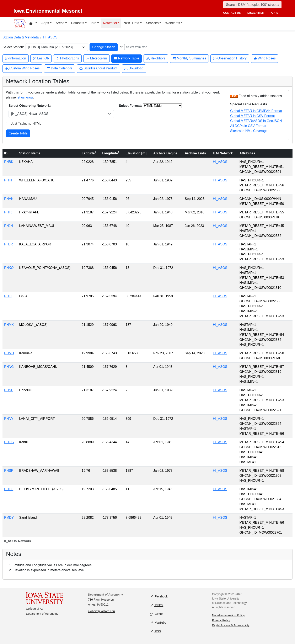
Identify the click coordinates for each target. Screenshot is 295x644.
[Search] (252, 5)
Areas (60, 23)
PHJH (9, 226)
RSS (155, 631)
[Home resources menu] (33, 24)
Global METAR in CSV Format (253, 116)
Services (152, 23)
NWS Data (131, 23)
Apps (45, 23)
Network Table (127, 58)
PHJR (9, 244)
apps (275, 13)
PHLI (8, 296)
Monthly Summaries (189, 58)
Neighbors (156, 58)
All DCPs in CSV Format (248, 126)
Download (134, 68)
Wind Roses (265, 58)
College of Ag (35, 609)
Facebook (159, 597)
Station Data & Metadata (21, 37)
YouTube (158, 623)
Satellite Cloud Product (98, 68)
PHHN (9, 199)
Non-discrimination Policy (228, 615)
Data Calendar (60, 68)
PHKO (9, 268)
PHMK (9, 325)
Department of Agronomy (42, 614)
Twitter (157, 605)
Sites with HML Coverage (249, 131)
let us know (25, 97)
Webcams (173, 23)
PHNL (9, 390)
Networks (110, 23)
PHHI (8, 180)
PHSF (9, 471)
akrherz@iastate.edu (101, 611)
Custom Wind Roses (22, 68)
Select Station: (13, 47)
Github (157, 614)
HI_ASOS (50, 37)
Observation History (230, 58)
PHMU (9, 353)
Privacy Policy (221, 620)
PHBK (9, 162)
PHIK (8, 212)
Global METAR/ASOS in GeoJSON (256, 121)
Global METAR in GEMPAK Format (256, 111)
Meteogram (96, 58)
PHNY (9, 419)
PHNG (9, 367)
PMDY (9, 518)
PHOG (9, 442)
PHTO (9, 489)
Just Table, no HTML (26, 124)
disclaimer (256, 13)
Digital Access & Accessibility (231, 625)
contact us (232, 13)
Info (94, 23)
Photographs (67, 58)
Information (16, 58)
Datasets (78, 23)
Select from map (137, 47)
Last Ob (41, 58)
